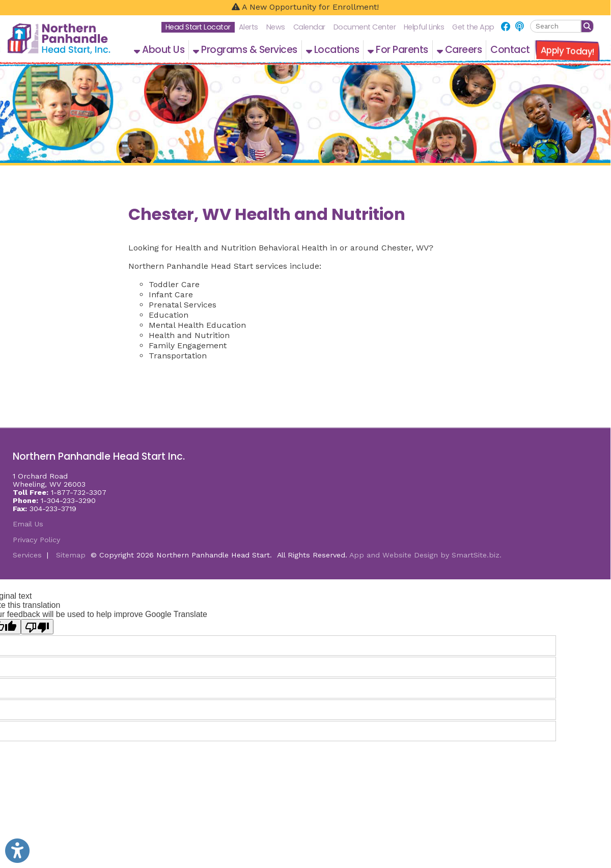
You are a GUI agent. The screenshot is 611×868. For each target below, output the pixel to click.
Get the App (473, 27)
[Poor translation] (37, 627)
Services (27, 555)
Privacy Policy (36, 540)
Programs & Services (245, 50)
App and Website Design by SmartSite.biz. (425, 555)
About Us (159, 50)
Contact (510, 50)
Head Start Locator (198, 27)
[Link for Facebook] (506, 27)
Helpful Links (424, 27)
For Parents (398, 50)
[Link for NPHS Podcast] (519, 27)
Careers (460, 50)
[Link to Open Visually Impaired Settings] (17, 851)
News (276, 27)
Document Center (365, 27)
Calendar (309, 27)
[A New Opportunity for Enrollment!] (305, 8)
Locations (333, 50)
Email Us (28, 524)
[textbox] (556, 26)
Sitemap (71, 555)
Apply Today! (567, 51)
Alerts (248, 27)
